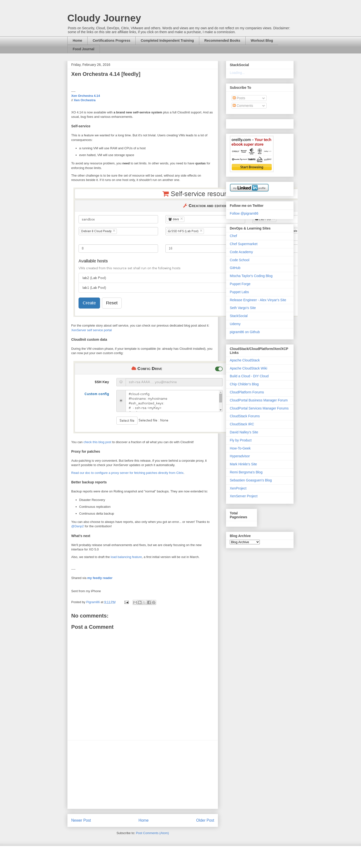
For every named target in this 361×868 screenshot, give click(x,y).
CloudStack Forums (245, 416)
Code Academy (241, 252)
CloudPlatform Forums (247, 392)
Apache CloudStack (245, 360)
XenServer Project (244, 496)
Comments (243, 106)
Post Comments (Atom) (152, 833)
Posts (239, 98)
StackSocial (239, 316)
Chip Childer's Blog (244, 384)
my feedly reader (100, 578)
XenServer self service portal (91, 330)
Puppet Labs (239, 292)
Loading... (237, 73)
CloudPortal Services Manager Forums (259, 408)
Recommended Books (222, 40)
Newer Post (81, 820)
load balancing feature (126, 557)
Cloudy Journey (104, 18)
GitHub (235, 268)
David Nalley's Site (244, 432)
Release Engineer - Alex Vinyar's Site (258, 300)
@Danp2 (78, 526)
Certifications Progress (111, 40)
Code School (240, 260)
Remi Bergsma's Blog (246, 472)
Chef (233, 236)
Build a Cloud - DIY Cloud (249, 376)
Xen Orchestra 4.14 (86, 96)
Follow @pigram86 (244, 213)
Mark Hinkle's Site (243, 464)
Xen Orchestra (85, 100)
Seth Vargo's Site (243, 308)
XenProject (238, 488)
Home (77, 40)
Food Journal (84, 49)
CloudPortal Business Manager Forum (259, 400)
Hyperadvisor (240, 456)
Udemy (235, 324)
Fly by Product (241, 440)
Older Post (205, 820)
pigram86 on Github (245, 332)
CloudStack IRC (242, 424)
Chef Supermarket (244, 244)
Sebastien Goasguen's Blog (251, 480)
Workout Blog (262, 40)
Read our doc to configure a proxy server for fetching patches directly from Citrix (127, 473)
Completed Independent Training (167, 40)
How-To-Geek (240, 448)
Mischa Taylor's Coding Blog (251, 276)
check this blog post (97, 442)
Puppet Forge (240, 284)
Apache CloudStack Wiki (248, 368)
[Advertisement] (143, 775)
